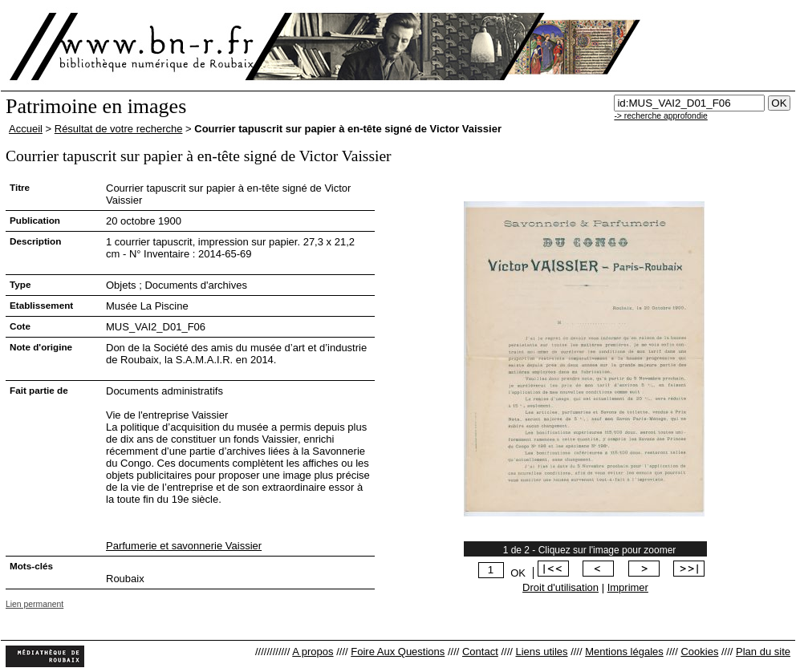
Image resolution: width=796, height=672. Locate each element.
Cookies (699, 652)
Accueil (26, 129)
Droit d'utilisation (560, 587)
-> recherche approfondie (660, 116)
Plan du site (763, 652)
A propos (313, 652)
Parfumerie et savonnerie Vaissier (184, 546)
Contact (480, 652)
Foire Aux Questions (398, 652)
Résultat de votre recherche (119, 129)
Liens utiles (541, 652)
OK (518, 573)
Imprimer (628, 587)
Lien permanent (35, 604)
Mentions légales (624, 652)
